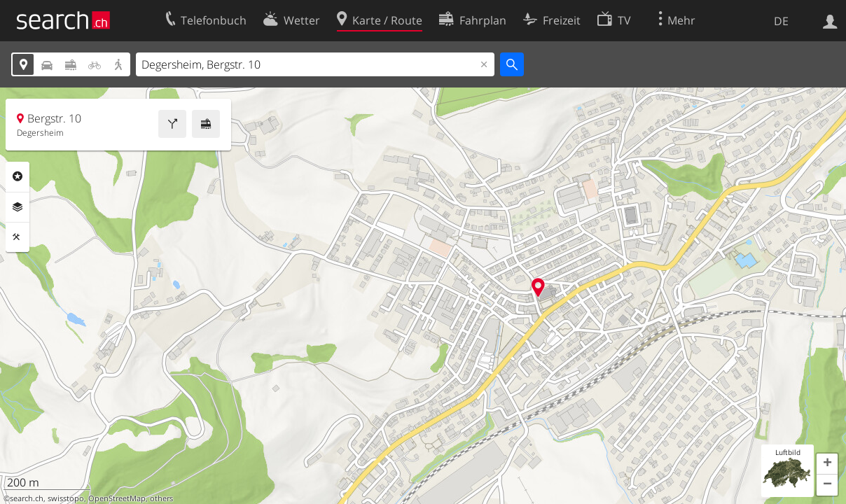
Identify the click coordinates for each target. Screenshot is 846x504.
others (161, 498)
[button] (827, 464)
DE (781, 21)
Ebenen (18, 207)
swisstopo (66, 498)
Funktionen (18, 237)
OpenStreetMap (117, 498)
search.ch (27, 498)
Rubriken (18, 176)
